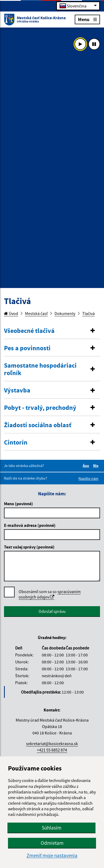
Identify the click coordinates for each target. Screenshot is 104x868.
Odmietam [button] (52, 843)
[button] (52, 331)
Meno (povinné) (18, 504)
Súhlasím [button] (52, 828)
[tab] (52, 331)
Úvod (11, 313)
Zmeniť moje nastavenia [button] (52, 856)
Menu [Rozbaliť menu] (87, 19)
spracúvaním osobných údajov (50, 594)
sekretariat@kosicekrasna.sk (52, 744)
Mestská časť (36, 313)
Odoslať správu (52, 611)
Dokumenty (65, 313)
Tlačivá (88, 313)
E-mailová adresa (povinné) (30, 525)
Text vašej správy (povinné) (29, 547)
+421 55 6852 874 (52, 750)
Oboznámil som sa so (50, 594)
